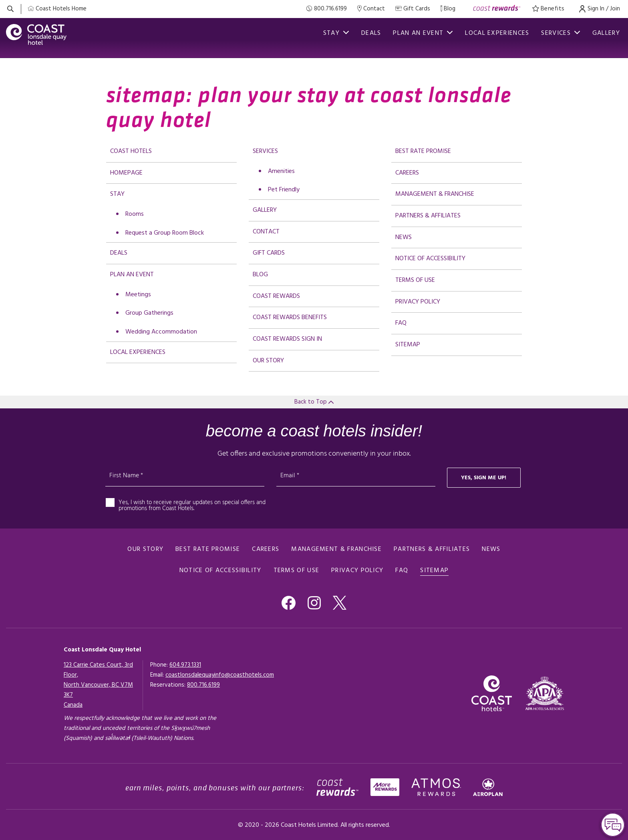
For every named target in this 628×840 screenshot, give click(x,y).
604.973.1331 (185, 665)
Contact (266, 232)
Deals (371, 33)
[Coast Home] (57, 9)
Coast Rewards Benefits (290, 318)
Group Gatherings (149, 313)
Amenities (281, 171)
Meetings (138, 295)
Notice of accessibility (430, 259)
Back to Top (314, 402)
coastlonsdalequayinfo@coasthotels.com (220, 675)
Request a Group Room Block (165, 233)
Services (561, 33)
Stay (117, 194)
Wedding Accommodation (161, 332)
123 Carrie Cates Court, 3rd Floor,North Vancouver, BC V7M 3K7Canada (98, 685)
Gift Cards (269, 253)
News (404, 237)
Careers (407, 173)
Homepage (126, 173)
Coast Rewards (276, 296)
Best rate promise (423, 151)
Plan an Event (132, 275)
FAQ (401, 323)
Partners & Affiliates (428, 216)
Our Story (268, 361)
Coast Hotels (131, 151)
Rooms (135, 214)
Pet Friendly (284, 190)
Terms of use (415, 280)
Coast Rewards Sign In (287, 339)
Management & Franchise (435, 194)
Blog (260, 275)
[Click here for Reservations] (203, 685)
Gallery (606, 33)
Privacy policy (418, 302)
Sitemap (408, 345)
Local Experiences (497, 33)
